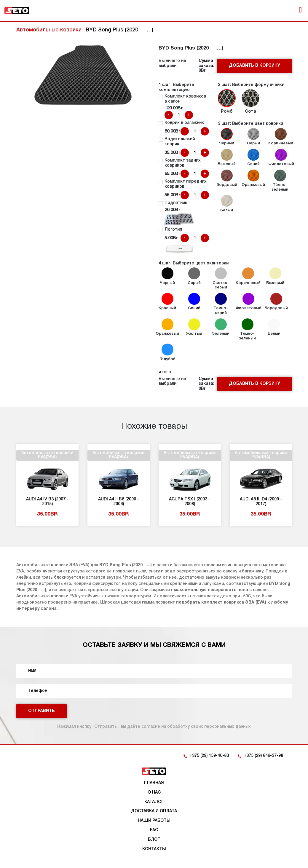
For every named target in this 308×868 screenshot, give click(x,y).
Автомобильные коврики (49, 30)
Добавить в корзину (254, 66)
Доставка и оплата (154, 811)
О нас (154, 793)
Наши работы (154, 821)
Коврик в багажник (184, 123)
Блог (154, 840)
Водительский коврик (180, 142)
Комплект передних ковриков (186, 184)
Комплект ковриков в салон (185, 99)
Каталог (154, 802)
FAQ (154, 830)
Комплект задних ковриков (183, 163)
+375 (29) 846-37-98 (263, 756)
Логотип (173, 230)
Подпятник (176, 203)
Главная (154, 783)
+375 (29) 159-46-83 (209, 756)
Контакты (154, 849)
